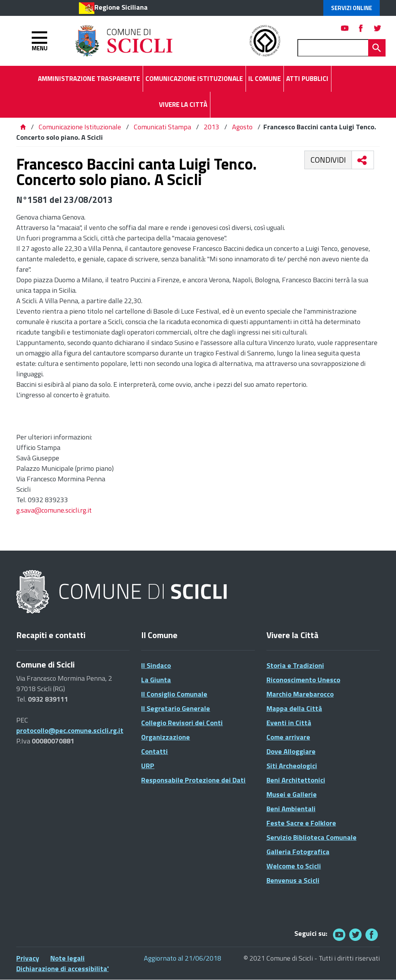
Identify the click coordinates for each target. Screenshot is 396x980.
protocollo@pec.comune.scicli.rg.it (70, 730)
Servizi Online (352, 8)
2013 (212, 127)
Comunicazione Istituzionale (80, 127)
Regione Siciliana (121, 7)
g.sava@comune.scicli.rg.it (54, 510)
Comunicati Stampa (162, 127)
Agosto (242, 127)
